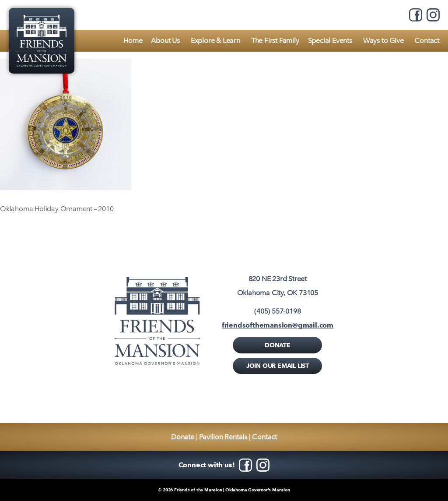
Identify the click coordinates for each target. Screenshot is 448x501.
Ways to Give (383, 41)
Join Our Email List (278, 366)
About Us (165, 41)
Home (133, 41)
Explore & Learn (215, 41)
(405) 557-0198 (277, 311)
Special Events (330, 41)
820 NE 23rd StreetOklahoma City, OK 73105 (278, 286)
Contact (427, 41)
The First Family (275, 41)
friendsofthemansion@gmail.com (278, 325)
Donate (278, 345)
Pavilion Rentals (223, 437)
